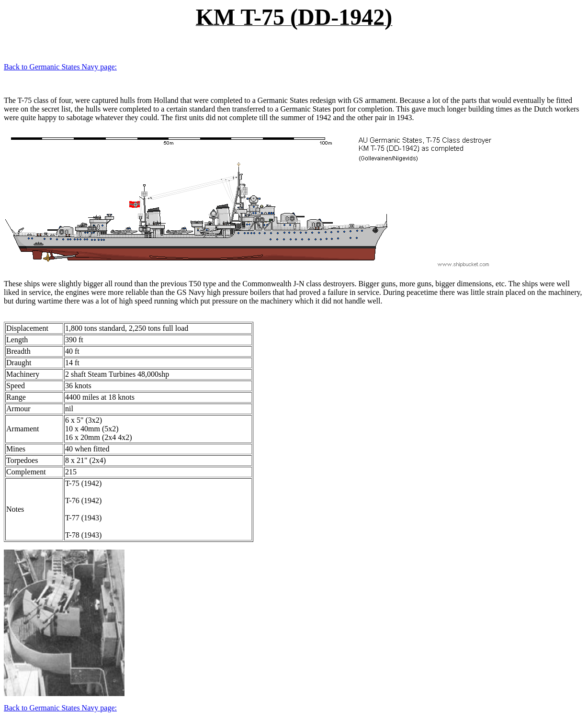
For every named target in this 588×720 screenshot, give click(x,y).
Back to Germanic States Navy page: (60, 67)
